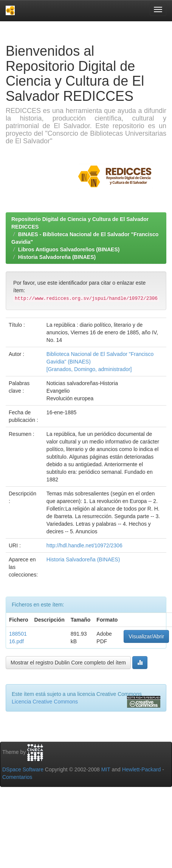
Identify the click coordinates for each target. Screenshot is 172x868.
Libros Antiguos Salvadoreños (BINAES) (69, 249)
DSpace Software (23, 769)
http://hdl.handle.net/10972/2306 (84, 545)
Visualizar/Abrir (146, 636)
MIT (106, 769)
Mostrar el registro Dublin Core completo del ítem (68, 663)
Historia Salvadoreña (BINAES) (57, 257)
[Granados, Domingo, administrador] (89, 369)
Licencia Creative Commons (45, 702)
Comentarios (17, 777)
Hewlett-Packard (142, 769)
